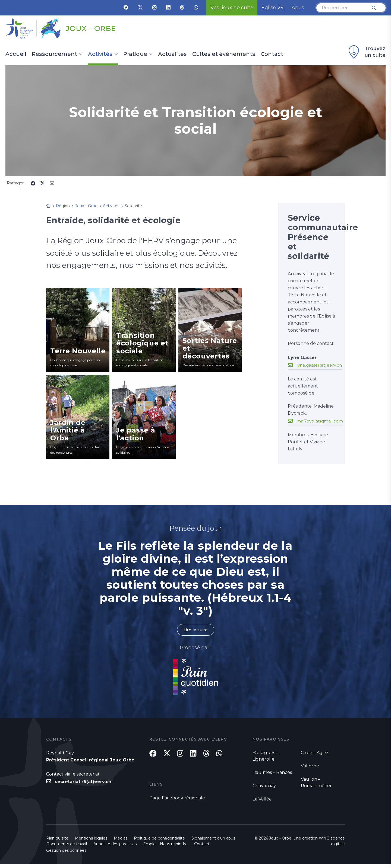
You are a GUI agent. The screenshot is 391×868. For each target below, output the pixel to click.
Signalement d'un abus (213, 842)
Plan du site (57, 842)
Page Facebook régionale (177, 801)
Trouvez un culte (366, 52)
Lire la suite (195, 630)
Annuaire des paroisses (115, 848)
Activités (100, 54)
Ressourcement (54, 54)
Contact (272, 54)
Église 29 (272, 8)
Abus (298, 8)
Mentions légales (91, 842)
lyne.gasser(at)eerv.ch (320, 365)
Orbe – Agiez (315, 753)
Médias (121, 842)
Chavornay (264, 786)
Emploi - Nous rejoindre (165, 848)
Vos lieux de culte (232, 8)
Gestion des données (66, 854)
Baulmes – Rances (272, 773)
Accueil (16, 54)
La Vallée (262, 799)
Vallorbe (310, 766)
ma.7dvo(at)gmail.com (320, 421)
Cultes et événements (224, 54)
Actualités (172, 54)
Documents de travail (67, 848)
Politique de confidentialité (159, 842)
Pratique (135, 54)
